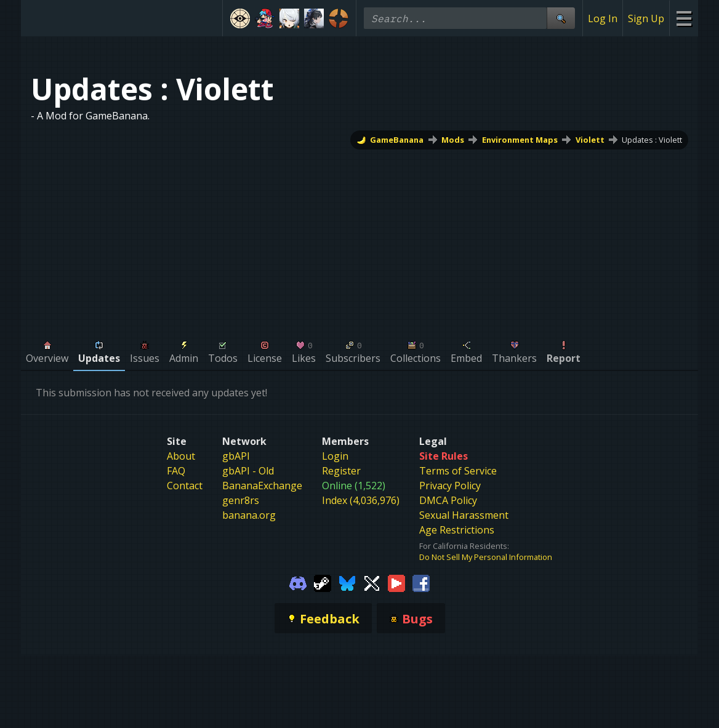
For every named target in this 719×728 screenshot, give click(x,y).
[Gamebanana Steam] (323, 582)
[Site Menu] (684, 18)
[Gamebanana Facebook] (421, 582)
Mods (453, 140)
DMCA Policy (448, 500)
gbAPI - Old (248, 471)
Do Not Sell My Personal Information (486, 557)
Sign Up (646, 18)
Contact (185, 486)
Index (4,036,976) (361, 500)
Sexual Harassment (464, 515)
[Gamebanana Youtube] (396, 582)
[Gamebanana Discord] (298, 582)
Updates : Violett (652, 140)
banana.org (249, 515)
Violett (590, 140)
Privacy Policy (450, 486)
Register (341, 471)
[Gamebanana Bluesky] (347, 582)
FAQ (176, 471)
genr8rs (241, 500)
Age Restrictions (457, 530)
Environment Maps (520, 140)
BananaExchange (262, 486)
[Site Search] (561, 18)
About (181, 456)
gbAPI (236, 456)
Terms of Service (458, 471)
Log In (603, 18)
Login (335, 456)
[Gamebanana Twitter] (372, 582)
